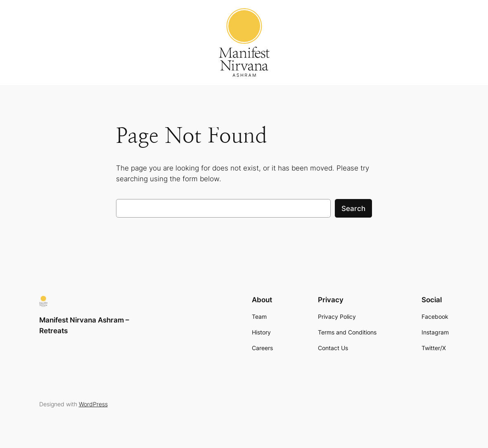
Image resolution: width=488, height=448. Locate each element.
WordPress (93, 404)
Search (353, 209)
